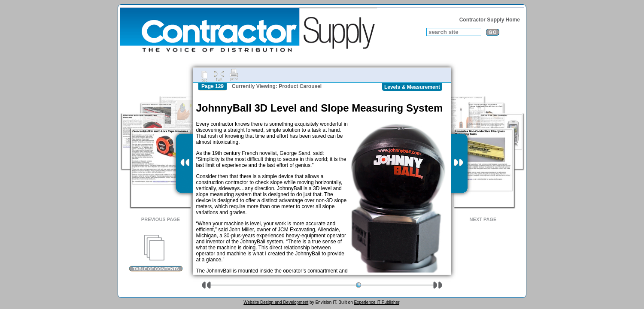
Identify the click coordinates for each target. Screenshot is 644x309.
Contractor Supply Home (490, 20)
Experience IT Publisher (376, 302)
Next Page (483, 219)
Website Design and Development (276, 302)
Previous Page (161, 219)
